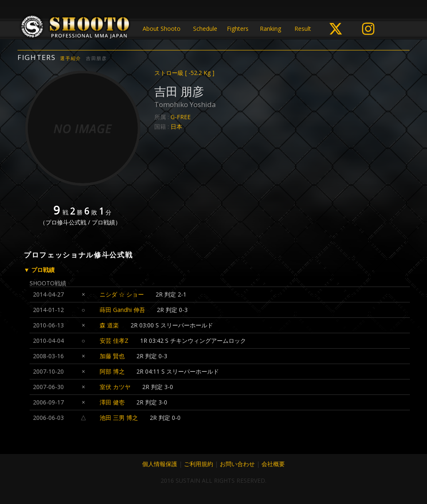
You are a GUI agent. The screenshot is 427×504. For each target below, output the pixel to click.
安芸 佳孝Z (114, 341)
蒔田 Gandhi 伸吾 (122, 310)
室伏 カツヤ (115, 387)
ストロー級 (184, 73)
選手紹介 (71, 58)
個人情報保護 (160, 464)
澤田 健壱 (112, 402)
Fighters (238, 29)
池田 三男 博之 (119, 418)
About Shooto (162, 29)
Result (303, 29)
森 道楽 (109, 325)
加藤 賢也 (112, 356)
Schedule (205, 29)
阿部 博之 (112, 371)
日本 (176, 126)
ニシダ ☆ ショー (122, 294)
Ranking (270, 29)
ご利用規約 (198, 464)
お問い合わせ (237, 464)
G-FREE (181, 117)
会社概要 (273, 464)
